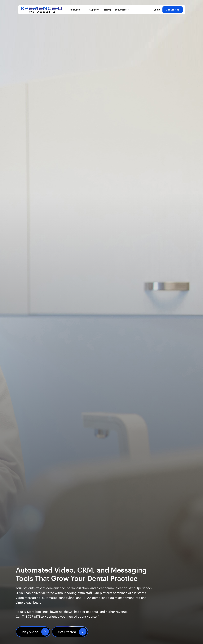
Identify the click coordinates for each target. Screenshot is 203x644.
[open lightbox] (33, 632)
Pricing (107, 10)
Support (94, 10)
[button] (77, 10)
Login (157, 10)
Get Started (173, 10)
